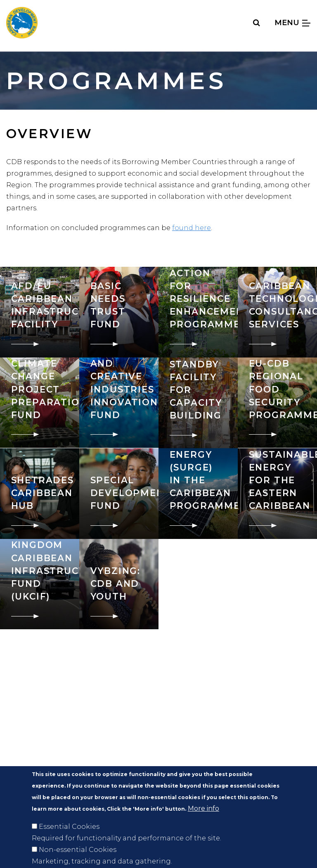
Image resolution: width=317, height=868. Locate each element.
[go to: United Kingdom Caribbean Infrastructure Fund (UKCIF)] (40, 584)
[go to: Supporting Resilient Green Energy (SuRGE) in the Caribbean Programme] (198, 493)
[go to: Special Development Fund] (119, 493)
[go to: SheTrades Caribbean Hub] (40, 493)
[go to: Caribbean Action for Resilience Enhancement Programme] (198, 312)
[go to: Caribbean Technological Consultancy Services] (277, 312)
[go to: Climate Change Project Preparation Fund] (40, 403)
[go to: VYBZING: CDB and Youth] (119, 584)
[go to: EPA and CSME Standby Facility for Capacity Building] (198, 403)
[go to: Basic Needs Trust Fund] (119, 312)
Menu (292, 22)
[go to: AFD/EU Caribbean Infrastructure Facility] (40, 312)
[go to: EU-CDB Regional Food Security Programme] (277, 403)
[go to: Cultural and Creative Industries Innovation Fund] (119, 403)
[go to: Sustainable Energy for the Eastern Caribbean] (277, 493)
